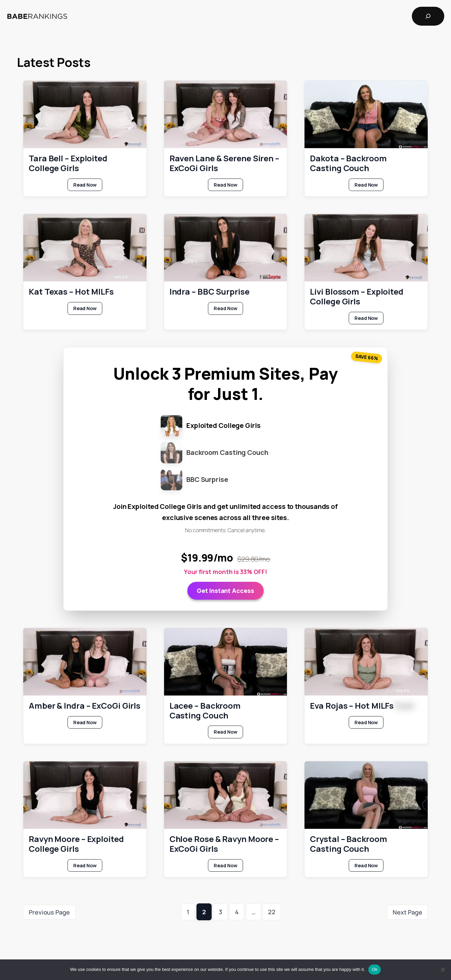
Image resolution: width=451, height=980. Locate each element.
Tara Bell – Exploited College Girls (68, 163)
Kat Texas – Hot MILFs (71, 292)
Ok (375, 969)
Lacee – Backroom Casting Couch (205, 710)
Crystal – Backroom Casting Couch (348, 844)
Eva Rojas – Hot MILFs (362, 705)
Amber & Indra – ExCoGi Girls (85, 705)
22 (272, 912)
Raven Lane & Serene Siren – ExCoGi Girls (224, 163)
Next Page (407, 912)
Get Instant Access (225, 590)
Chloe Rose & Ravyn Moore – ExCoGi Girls (224, 844)
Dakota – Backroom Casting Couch (348, 163)
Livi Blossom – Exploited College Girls (357, 297)
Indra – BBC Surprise (209, 292)
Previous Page (49, 912)
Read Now (88, 186)
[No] (443, 970)
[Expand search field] (428, 16)
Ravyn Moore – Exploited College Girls (76, 844)
